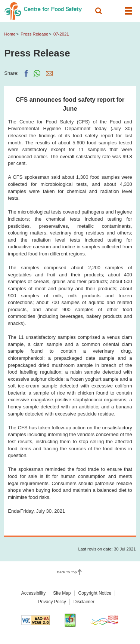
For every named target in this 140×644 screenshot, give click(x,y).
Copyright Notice (95, 593)
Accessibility (33, 593)
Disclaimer (84, 602)
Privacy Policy (52, 602)
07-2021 (61, 34)
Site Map (62, 593)
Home (10, 34)
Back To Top (67, 572)
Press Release (34, 34)
